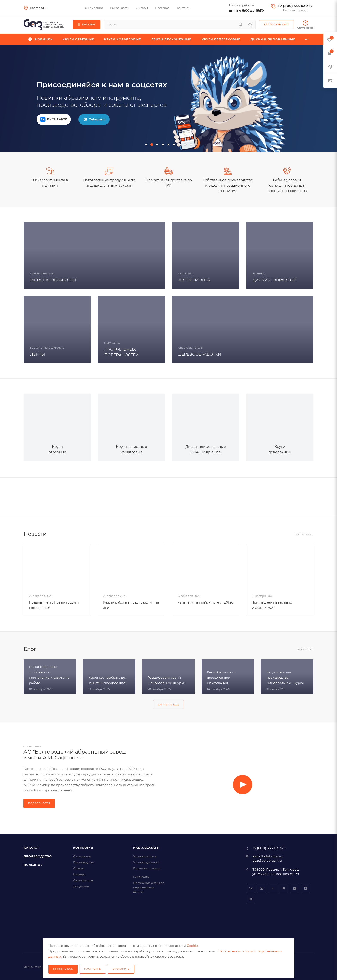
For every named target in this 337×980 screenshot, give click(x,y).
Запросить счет (276, 25)
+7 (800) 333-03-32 (294, 6)
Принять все (63, 969)
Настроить (93, 969)
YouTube (262, 888)
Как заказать (146, 848)
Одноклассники (273, 888)
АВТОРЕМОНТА (194, 280)
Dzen (306, 888)
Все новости (304, 535)
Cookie (192, 946)
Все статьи (306, 650)
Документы (81, 886)
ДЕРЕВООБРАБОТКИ (200, 354)
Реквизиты (141, 877)
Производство (38, 856)
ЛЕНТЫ (38, 354)
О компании (82, 856)
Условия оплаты (145, 856)
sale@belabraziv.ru (267, 856)
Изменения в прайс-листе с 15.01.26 (205, 602)
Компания (83, 848)
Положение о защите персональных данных (149, 887)
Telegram (284, 888)
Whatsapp (295, 888)
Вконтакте (251, 888)
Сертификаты (83, 880)
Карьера (79, 874)
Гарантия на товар (147, 868)
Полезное (33, 865)
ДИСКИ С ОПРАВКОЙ (274, 280)
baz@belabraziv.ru (267, 860)
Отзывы (79, 868)
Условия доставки (146, 862)
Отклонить (121, 969)
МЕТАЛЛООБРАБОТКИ (53, 280)
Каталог (31, 848)
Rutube (251, 899)
